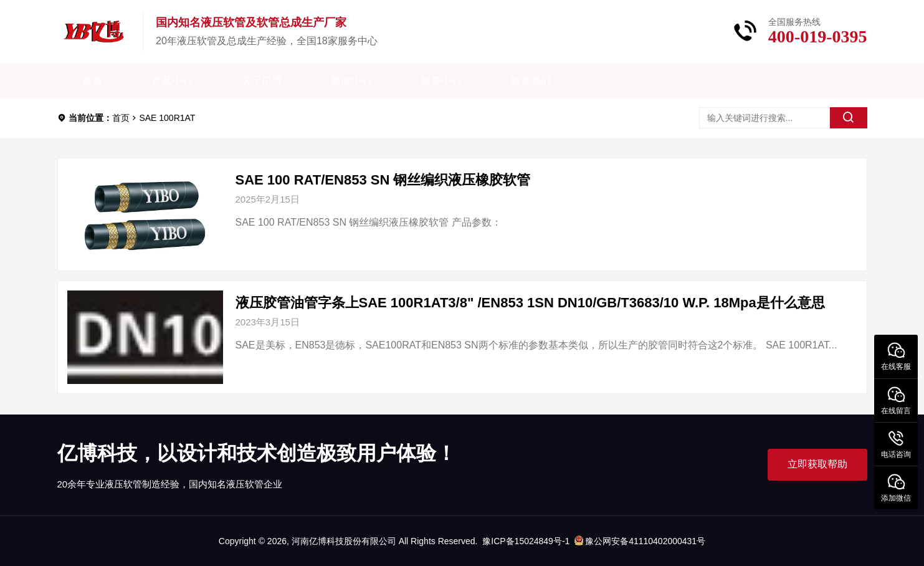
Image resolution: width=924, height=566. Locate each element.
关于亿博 (262, 81)
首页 (92, 81)
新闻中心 (351, 81)
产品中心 (172, 81)
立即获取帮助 (817, 464)
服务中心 (441, 81)
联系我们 (531, 81)
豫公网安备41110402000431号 (640, 541)
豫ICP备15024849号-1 (526, 541)
